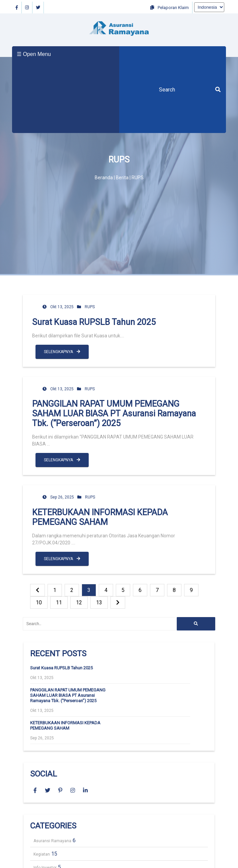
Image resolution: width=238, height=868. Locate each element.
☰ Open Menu (34, 54)
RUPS (90, 307)
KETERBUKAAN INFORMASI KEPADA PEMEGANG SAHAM (100, 517)
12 (79, 603)
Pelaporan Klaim (170, 8)
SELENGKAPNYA (62, 352)
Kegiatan (42, 854)
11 (59, 603)
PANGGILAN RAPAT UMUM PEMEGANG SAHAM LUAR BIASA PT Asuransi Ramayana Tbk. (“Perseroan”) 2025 (114, 414)
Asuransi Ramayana (52, 841)
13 (99, 603)
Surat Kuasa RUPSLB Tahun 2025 (94, 322)
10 (39, 603)
